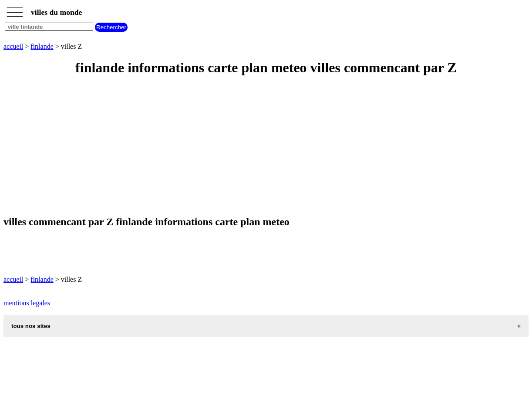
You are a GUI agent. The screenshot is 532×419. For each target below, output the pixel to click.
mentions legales (27, 303)
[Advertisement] (265, 146)
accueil (13, 46)
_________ (15, 10)
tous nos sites (31, 326)
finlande (42, 46)
